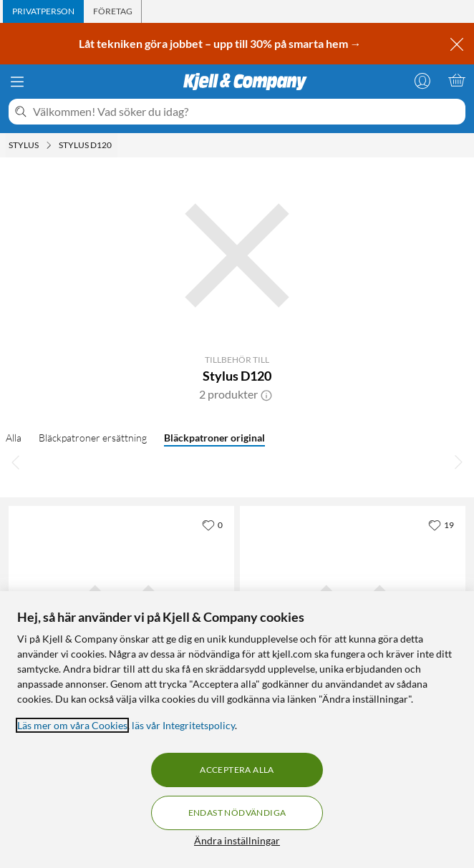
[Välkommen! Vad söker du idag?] (246, 112)
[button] (266, 394)
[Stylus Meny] (49, 145)
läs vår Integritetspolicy (183, 725)
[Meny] (17, 82)
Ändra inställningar (237, 840)
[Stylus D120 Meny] (116, 145)
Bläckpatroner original (214, 438)
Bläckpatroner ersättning (93, 438)
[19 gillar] (441, 525)
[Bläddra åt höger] (458, 462)
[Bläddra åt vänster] (16, 462)
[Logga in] (422, 80)
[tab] (43, 11)
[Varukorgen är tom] (457, 80)
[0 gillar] (212, 525)
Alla (14, 438)
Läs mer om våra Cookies (72, 725)
